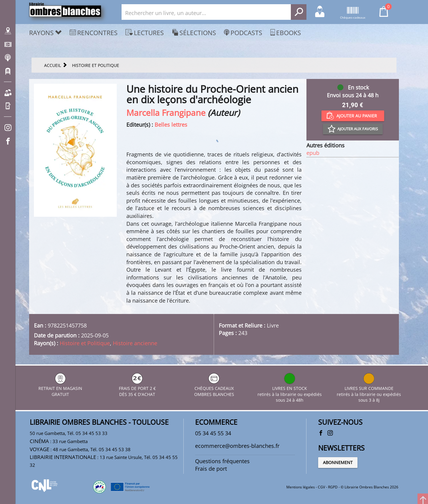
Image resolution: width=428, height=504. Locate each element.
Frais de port (211, 469)
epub (313, 153)
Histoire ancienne (135, 343)
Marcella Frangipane (166, 113)
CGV (321, 487)
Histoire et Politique (85, 343)
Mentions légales (301, 487)
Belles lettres (171, 125)
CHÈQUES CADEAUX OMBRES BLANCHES (214, 388)
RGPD (333, 487)
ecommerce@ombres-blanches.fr (237, 446)
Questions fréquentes (222, 461)
